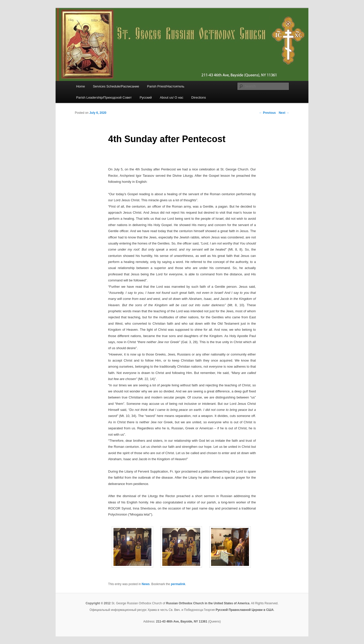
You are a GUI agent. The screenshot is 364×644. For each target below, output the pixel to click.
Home (81, 86)
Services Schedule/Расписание (116, 86)
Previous (267, 113)
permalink (178, 584)
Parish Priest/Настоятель (166, 86)
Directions (199, 97)
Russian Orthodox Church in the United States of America (208, 603)
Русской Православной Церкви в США (245, 610)
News (146, 584)
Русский (146, 97)
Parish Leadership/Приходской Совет (104, 97)
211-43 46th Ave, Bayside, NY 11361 (181, 621)
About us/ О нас (172, 97)
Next (284, 113)
